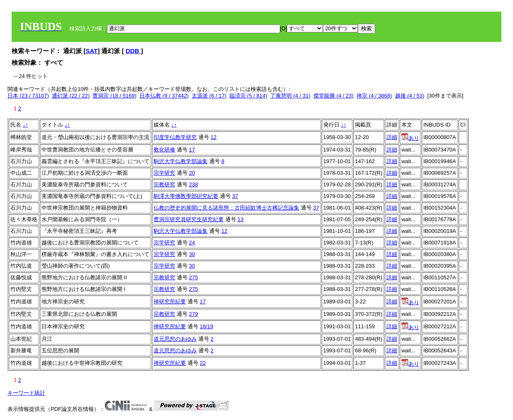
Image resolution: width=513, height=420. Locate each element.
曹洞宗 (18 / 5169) (115, 96)
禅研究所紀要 (170, 302)
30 (192, 254)
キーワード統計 (26, 393)
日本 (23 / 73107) (28, 96)
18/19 (206, 326)
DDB (133, 51)
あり (410, 138)
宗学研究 (164, 173)
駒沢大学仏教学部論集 (181, 161)
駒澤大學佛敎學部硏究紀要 (186, 196)
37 (235, 196)
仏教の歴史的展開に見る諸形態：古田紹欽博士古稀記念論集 (226, 208)
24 (192, 243)
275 (193, 277)
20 (192, 173)
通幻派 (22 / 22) (71, 96)
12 (213, 137)
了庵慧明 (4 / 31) (290, 96)
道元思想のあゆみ (175, 339)
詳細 (392, 137)
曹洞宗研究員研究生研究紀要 (189, 219)
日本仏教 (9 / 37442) (164, 96)
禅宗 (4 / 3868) (374, 96)
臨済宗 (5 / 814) (248, 96)
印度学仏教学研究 (175, 137)
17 (192, 150)
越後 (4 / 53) (410, 96)
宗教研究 (164, 184)
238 (193, 184)
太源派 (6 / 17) (209, 96)
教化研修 (164, 150)
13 (240, 219)
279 (193, 314)
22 (203, 363)
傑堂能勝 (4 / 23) (333, 96)
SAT (92, 51)
